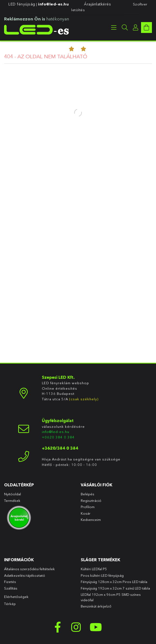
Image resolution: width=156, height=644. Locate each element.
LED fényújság (22, 4)
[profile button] (136, 28)
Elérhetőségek (16, 597)
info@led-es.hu (53, 4)
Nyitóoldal (13, 494)
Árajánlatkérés (97, 4)
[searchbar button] (125, 28)
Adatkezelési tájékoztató (25, 575)
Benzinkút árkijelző (96, 606)
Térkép (10, 604)
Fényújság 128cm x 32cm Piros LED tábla (114, 582)
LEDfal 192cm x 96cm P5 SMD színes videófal (111, 597)
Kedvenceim (91, 520)
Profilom (88, 507)
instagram (77, 627)
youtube (96, 627)
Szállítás (11, 588)
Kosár (86, 513)
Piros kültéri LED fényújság (102, 575)
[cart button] (146, 28)
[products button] (114, 28)
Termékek (13, 500)
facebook (58, 627)
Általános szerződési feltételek (29, 569)
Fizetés (10, 582)
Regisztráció (91, 500)
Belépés (88, 494)
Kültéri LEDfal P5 (94, 569)
